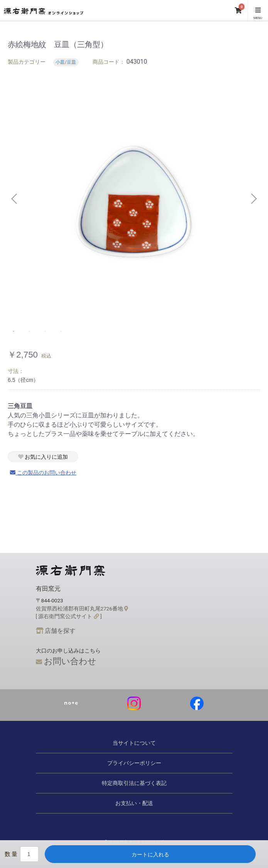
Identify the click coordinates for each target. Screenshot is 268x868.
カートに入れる (150, 854)
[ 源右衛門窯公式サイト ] (69, 616)
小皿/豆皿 (66, 62)
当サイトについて (134, 743)
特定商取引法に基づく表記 (134, 783)
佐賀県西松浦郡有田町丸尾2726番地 (82, 609)
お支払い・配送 (134, 803)
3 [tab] (46, 331)
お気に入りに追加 (43, 457)
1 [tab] (14, 331)
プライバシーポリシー (134, 763)
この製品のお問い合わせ (43, 473)
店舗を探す (56, 631)
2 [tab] (30, 331)
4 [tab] (61, 331)
